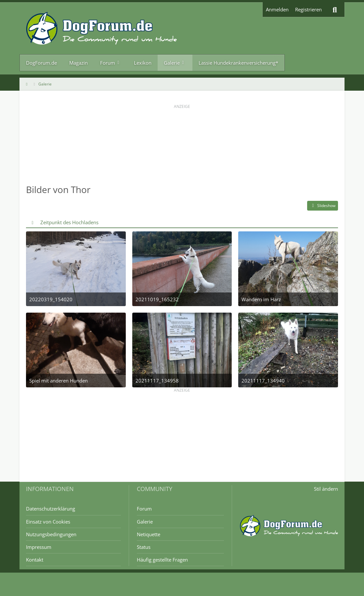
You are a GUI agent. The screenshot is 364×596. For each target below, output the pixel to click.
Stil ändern (326, 489)
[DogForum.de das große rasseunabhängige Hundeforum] (101, 28)
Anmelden (277, 9)
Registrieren (308, 9)
